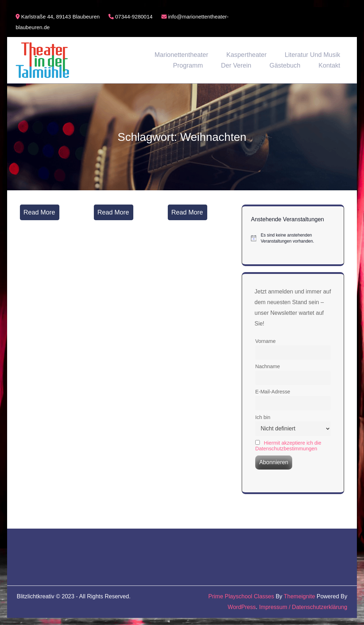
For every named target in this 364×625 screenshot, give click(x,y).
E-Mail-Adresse (273, 392)
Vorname (266, 341)
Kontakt (329, 65)
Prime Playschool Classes (241, 596)
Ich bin (263, 417)
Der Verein (236, 65)
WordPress (242, 607)
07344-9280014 (130, 17)
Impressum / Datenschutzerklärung (303, 607)
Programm (188, 65)
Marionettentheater (181, 55)
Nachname (268, 366)
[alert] (293, 238)
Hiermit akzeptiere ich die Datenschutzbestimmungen (288, 446)
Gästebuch (285, 65)
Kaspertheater (247, 55)
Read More (39, 212)
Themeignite (299, 596)
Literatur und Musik (312, 55)
